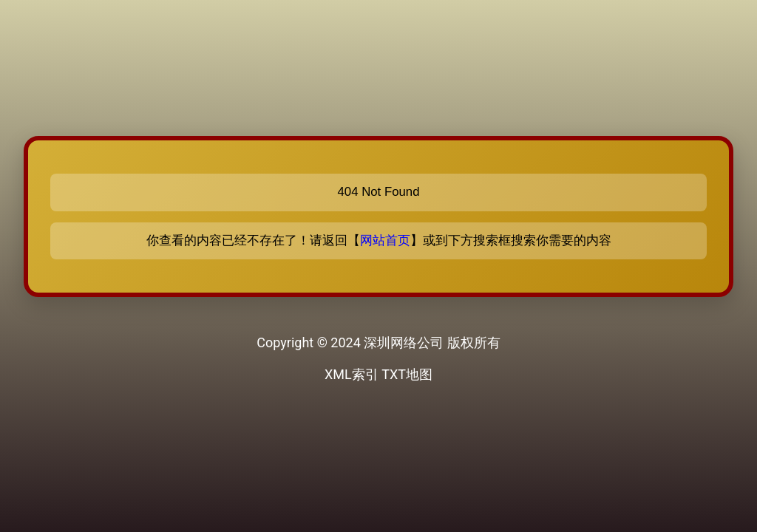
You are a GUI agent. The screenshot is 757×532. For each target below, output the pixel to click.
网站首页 (385, 241)
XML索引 (352, 374)
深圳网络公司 (404, 342)
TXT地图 (407, 374)
